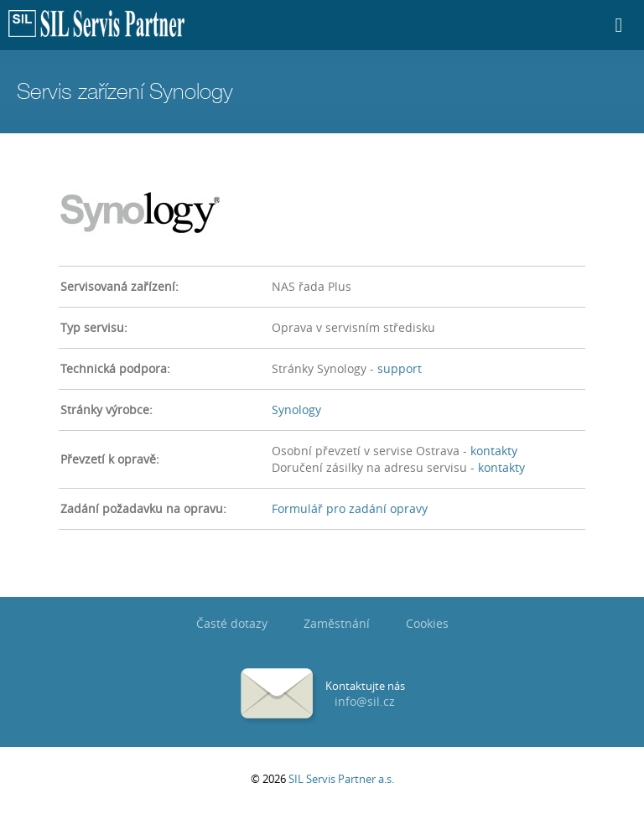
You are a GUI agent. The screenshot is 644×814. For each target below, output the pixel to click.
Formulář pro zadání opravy (350, 508)
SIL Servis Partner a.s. (341, 779)
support (400, 368)
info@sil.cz (365, 701)
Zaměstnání (337, 623)
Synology (296, 410)
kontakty (494, 451)
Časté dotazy (232, 623)
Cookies (427, 623)
